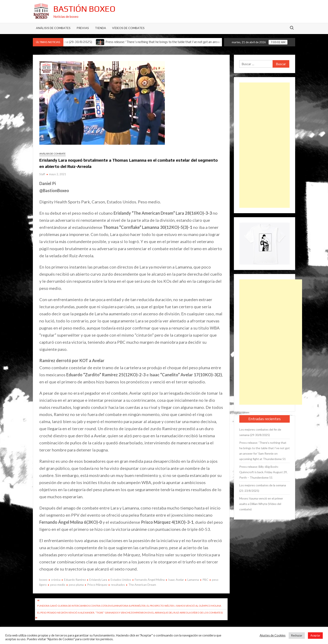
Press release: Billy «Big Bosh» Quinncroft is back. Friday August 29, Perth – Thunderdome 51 (263, 472)
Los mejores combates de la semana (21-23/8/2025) (263, 488)
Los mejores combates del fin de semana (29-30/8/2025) (260, 432)
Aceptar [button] (315, 635)
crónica (56, 580)
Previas (83, 28)
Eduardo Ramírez (75, 580)
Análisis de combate (53, 154)
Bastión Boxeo (84, 9)
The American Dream (142, 585)
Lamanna (193, 580)
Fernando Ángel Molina (150, 580)
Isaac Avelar (176, 580)
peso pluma (76, 585)
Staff (42, 174)
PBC (205, 580)
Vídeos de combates (128, 28)
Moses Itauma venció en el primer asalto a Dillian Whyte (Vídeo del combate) (261, 504)
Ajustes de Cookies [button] (273, 635)
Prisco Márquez (97, 585)
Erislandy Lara (98, 580)
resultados (118, 585)
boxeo (43, 580)
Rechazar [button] (297, 635)
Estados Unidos (121, 580)
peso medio (58, 585)
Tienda (101, 28)
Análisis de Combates (53, 28)
